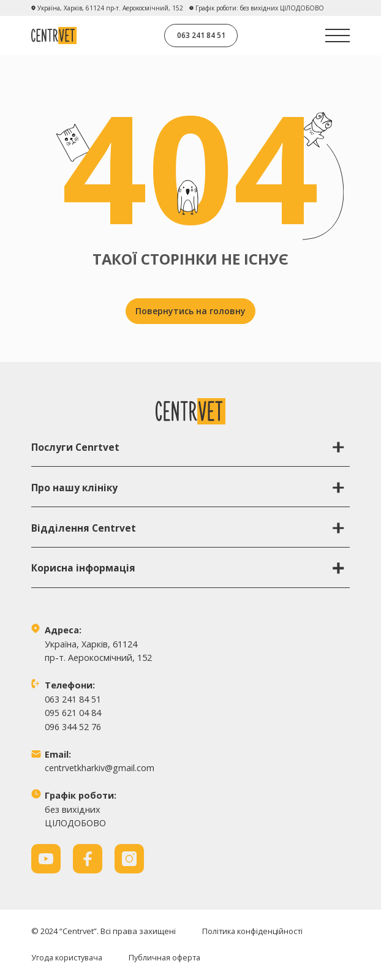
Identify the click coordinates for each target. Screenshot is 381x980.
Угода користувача (69, 957)
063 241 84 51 (201, 35)
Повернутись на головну (190, 311)
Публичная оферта (169, 957)
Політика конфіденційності (254, 932)
